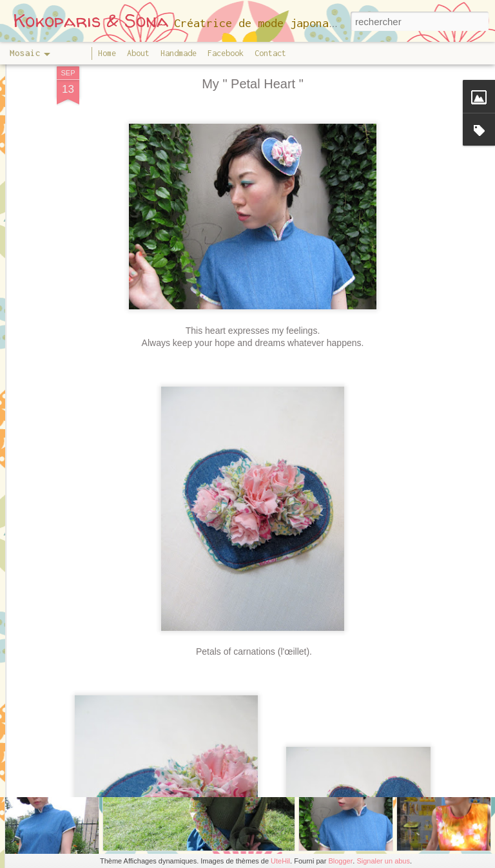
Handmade (179, 53)
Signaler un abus (383, 861)
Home (107, 53)
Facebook (226, 53)
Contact (270, 53)
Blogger (340, 861)
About (138, 53)
